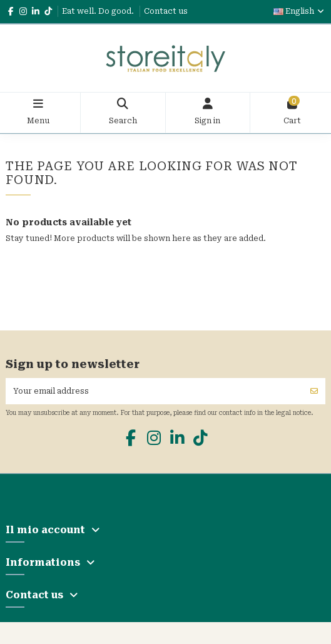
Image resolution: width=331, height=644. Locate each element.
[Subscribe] (314, 391)
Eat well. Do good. (99, 11)
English (299, 11)
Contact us (166, 11)
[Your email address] (155, 391)
